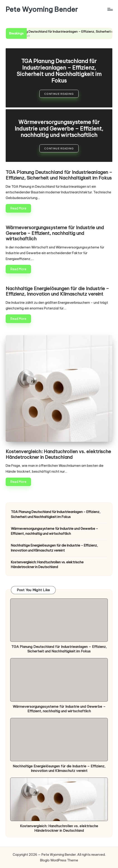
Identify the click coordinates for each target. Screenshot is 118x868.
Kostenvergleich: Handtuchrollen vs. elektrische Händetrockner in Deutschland (58, 454)
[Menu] (110, 9)
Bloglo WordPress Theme (59, 860)
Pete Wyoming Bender (42, 9)
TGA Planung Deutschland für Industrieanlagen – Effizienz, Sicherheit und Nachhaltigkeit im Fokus (59, 71)
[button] (59, 94)
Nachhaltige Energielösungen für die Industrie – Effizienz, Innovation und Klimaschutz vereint (57, 291)
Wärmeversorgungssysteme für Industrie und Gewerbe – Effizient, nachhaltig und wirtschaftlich (59, 128)
